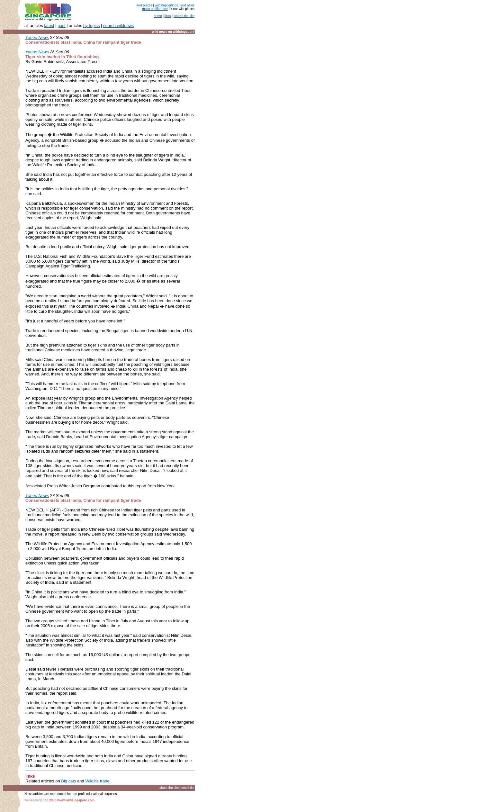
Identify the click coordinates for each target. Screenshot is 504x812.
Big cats (68, 781)
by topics (91, 26)
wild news (188, 5)
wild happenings (166, 5)
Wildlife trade (97, 781)
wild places (144, 5)
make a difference (155, 9)
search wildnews (118, 26)
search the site (184, 16)
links (168, 16)
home (158, 16)
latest (49, 26)
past (62, 26)
